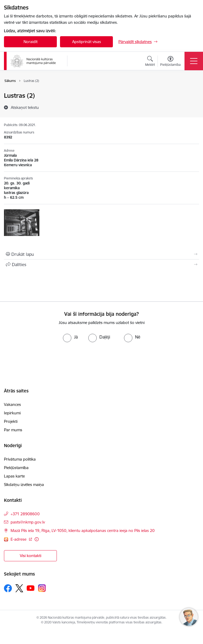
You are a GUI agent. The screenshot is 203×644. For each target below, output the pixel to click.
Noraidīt (31, 42)
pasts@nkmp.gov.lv (28, 522)
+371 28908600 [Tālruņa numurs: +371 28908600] (25, 514)
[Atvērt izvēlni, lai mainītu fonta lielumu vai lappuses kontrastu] (170, 62)
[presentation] (44, 362)
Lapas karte (14, 476)
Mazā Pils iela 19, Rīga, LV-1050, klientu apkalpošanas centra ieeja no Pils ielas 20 (83, 531)
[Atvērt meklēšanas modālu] (150, 62)
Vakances (12, 404)
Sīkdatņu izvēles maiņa (24, 485)
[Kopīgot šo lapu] (101, 265)
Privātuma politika (20, 459)
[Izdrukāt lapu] (101, 254)
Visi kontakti (31, 556)
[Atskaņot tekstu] (25, 107)
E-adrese (19, 539)
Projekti (11, 421)
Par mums (13, 430)
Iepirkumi (12, 413)
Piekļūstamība (16, 468)
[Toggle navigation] (194, 61)
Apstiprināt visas (87, 42)
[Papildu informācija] (37, 539)
